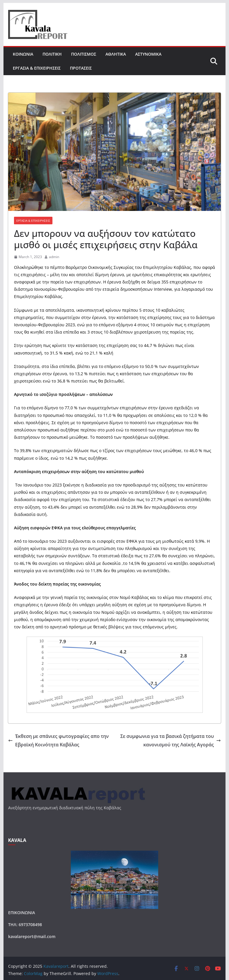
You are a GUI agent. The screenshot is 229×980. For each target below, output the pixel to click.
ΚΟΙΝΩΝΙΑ (23, 54)
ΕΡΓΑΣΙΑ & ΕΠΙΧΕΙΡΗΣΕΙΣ (37, 68)
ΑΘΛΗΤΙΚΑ (116, 54)
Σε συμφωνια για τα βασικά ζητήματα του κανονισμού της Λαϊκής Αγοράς (171, 740)
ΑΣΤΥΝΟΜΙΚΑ (148, 54)
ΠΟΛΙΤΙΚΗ (52, 54)
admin (54, 257)
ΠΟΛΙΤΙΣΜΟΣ (84, 54)
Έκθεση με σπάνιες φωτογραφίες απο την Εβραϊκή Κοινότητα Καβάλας (58, 740)
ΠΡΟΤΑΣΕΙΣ (81, 68)
